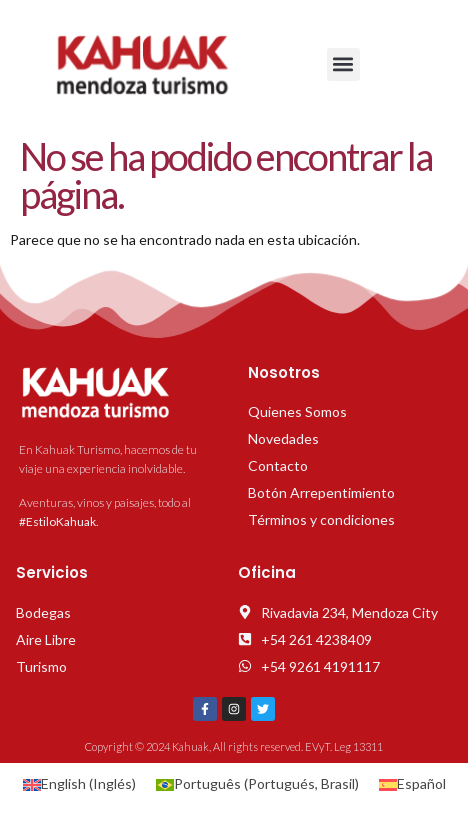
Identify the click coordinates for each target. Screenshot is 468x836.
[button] (343, 64)
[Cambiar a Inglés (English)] (79, 784)
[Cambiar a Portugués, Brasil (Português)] (257, 784)
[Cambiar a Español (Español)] (412, 784)
